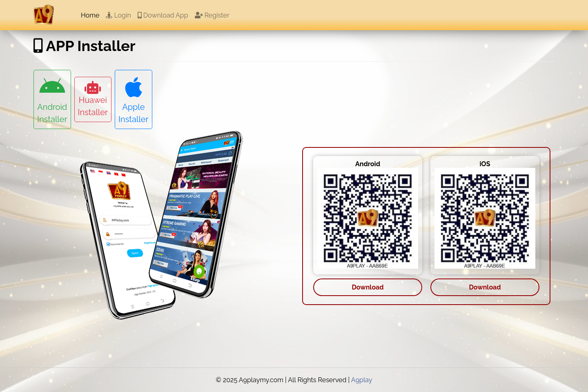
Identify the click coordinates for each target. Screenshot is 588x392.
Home (90, 15)
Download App (163, 15)
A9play (362, 380)
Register (212, 15)
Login (118, 15)
